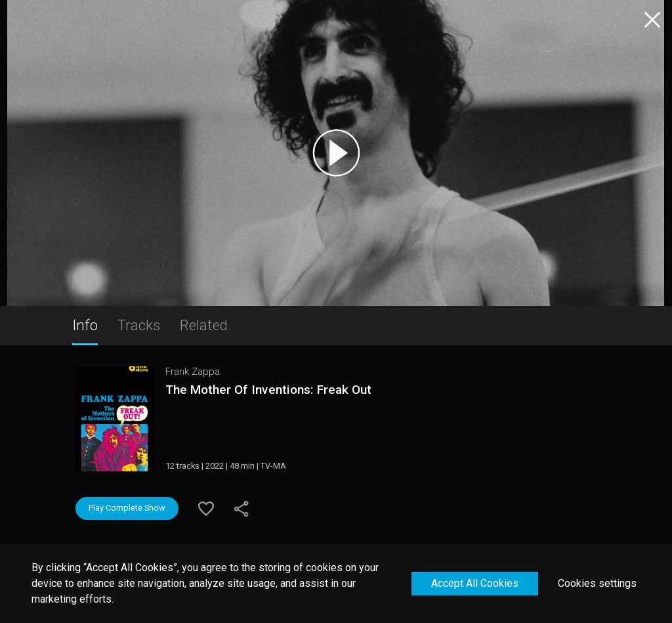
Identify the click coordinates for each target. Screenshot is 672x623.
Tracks (139, 325)
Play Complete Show (127, 508)
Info (85, 325)
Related (204, 325)
